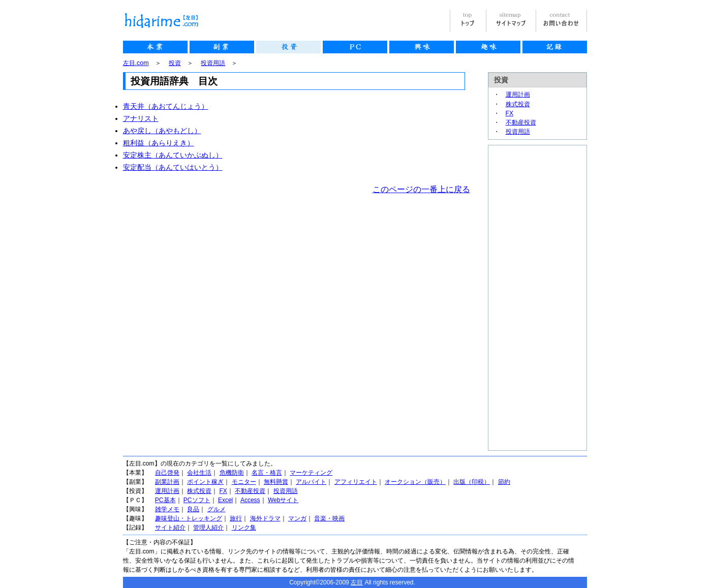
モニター (244, 482)
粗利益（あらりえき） (159, 143)
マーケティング (311, 473)
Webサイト (283, 500)
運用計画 (518, 95)
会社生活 (199, 473)
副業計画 (167, 482)
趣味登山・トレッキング (189, 518)
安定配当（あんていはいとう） (173, 167)
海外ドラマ (265, 518)
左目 (357, 582)
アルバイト (311, 482)
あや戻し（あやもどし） (162, 131)
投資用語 (213, 63)
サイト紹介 (170, 528)
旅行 (236, 518)
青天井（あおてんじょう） (166, 106)
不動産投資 (521, 122)
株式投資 (518, 104)
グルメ (217, 509)
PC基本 (165, 500)
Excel (225, 500)
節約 (504, 482)
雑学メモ (167, 509)
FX (510, 113)
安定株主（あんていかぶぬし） (173, 155)
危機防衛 (232, 473)
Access (250, 500)
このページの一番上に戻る (421, 189)
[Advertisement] (529, 298)
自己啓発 (167, 473)
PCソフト (197, 500)
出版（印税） (472, 482)
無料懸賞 (276, 482)
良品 (193, 509)
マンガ (297, 518)
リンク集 (244, 528)
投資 (175, 63)
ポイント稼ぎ (205, 482)
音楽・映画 (329, 518)
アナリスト (141, 118)
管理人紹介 (208, 528)
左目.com (136, 63)
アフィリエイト (356, 482)
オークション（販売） (415, 482)
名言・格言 (267, 473)
